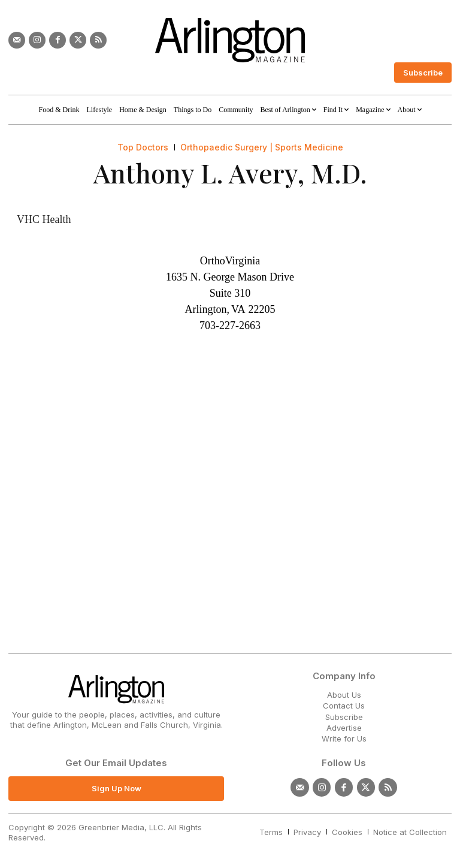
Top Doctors (143, 147)
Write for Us (344, 739)
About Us (344, 695)
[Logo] (230, 40)
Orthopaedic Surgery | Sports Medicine (262, 147)
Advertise (344, 728)
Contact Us (344, 706)
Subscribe (344, 717)
